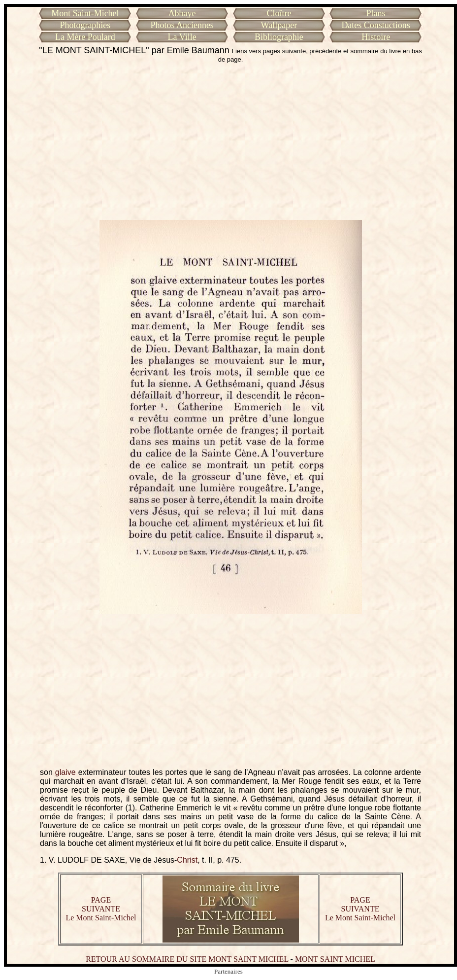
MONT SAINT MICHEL (335, 959)
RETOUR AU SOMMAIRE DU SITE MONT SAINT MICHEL (187, 959)
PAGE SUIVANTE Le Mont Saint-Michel (101, 909)
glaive (65, 772)
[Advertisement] (230, 141)
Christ (187, 860)
